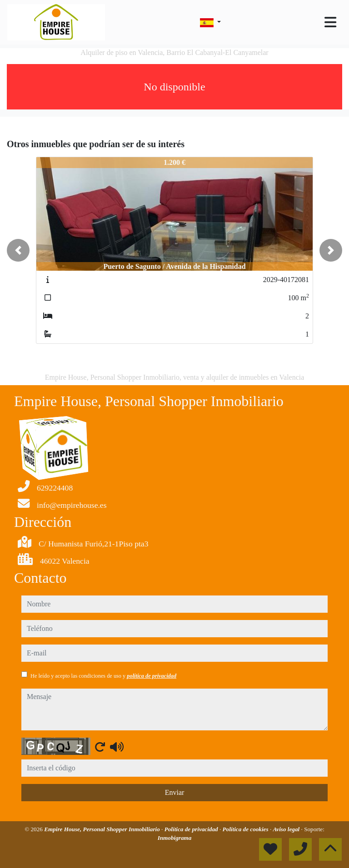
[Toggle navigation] (330, 22)
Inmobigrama (175, 838)
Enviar (175, 792)
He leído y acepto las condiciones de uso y (103, 676)
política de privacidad (152, 676)
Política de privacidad (192, 829)
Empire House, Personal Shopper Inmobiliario (103, 829)
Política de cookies (246, 829)
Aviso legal (287, 829)
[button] (18, 250)
